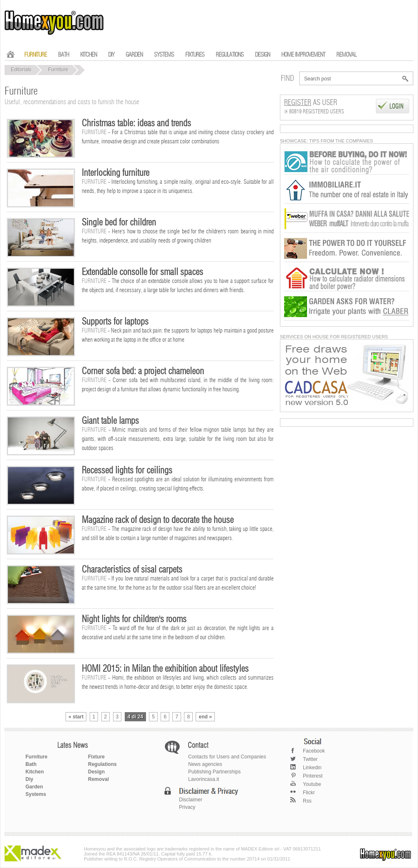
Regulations (102, 764)
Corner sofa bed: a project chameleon (143, 371)
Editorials (21, 70)
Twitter (310, 759)
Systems (36, 794)
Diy (29, 779)
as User (311, 103)
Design (96, 772)
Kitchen (35, 772)
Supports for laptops (115, 322)
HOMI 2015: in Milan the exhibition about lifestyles (165, 669)
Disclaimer (191, 800)
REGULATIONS (230, 55)
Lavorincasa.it (204, 779)
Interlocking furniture (116, 173)
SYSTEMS (164, 55)
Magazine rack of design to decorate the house (158, 520)
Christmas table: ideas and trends (136, 123)
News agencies (205, 764)
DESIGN (262, 55)
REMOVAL (346, 55)
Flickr (309, 793)
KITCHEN (88, 55)
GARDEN (134, 55)
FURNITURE (35, 55)
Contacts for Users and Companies (227, 757)
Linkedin (312, 768)
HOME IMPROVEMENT (303, 55)
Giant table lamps (110, 421)
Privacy (187, 807)
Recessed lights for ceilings (127, 470)
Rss (307, 801)
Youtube (312, 784)
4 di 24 (135, 717)
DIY (111, 55)
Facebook (314, 751)
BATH (63, 55)
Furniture (58, 70)
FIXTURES (195, 55)
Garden (34, 787)
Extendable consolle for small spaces (142, 272)
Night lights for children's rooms (134, 619)
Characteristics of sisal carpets (132, 570)
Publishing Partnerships (214, 772)
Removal (98, 779)
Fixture (96, 757)
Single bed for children (119, 223)
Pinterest (313, 776)
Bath (31, 764)
